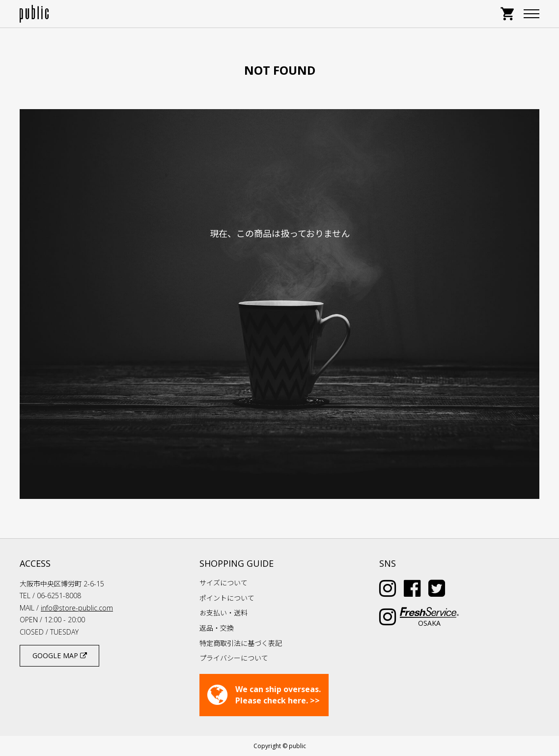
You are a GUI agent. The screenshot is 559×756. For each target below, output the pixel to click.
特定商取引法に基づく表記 (241, 643)
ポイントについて (227, 598)
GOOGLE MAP (60, 655)
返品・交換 (217, 628)
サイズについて (224, 583)
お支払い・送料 (224, 613)
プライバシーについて (234, 658)
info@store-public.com (77, 608)
